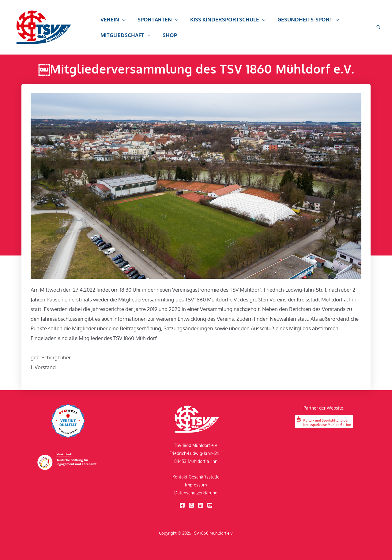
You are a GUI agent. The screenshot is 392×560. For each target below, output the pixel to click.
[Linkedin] (201, 505)
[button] (379, 27)
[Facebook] (182, 505)
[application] (121, 22)
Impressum (196, 485)
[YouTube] (210, 505)
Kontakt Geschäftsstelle (196, 477)
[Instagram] (191, 505)
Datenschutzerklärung (196, 493)
